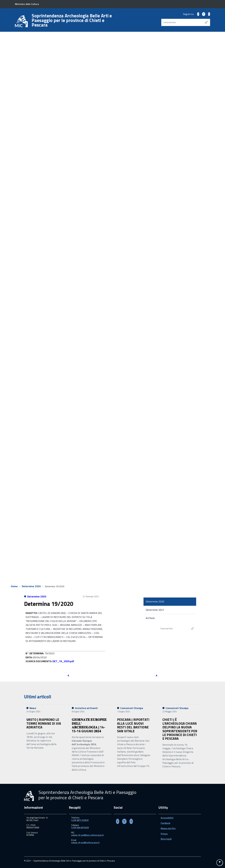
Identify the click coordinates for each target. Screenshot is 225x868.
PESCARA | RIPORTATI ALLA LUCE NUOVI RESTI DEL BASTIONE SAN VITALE (133, 725)
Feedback (166, 823)
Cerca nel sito (170, 22)
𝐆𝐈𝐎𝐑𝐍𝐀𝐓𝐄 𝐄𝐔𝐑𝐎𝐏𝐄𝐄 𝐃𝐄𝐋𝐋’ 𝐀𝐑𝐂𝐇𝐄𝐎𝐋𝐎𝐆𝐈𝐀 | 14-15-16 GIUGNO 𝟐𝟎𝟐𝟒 (89, 725)
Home (14, 586)
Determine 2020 (31, 586)
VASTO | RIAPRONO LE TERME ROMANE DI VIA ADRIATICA (44, 723)
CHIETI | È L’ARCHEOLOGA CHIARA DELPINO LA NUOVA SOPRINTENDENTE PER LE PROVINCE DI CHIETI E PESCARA (180, 729)
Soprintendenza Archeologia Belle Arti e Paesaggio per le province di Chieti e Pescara (72, 20)
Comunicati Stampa (132, 708)
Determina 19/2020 (49, 604)
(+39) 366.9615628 (80, 828)
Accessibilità (167, 818)
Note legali (166, 839)
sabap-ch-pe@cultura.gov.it (85, 843)
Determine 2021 (155, 610)
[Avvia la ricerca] (206, 22)
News (33, 708)
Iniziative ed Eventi (86, 708)
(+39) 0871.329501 (80, 820)
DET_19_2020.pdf (63, 661)
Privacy (164, 834)
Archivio (150, 618)
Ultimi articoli (38, 697)
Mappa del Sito (168, 828)
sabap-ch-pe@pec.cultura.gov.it (87, 835)
